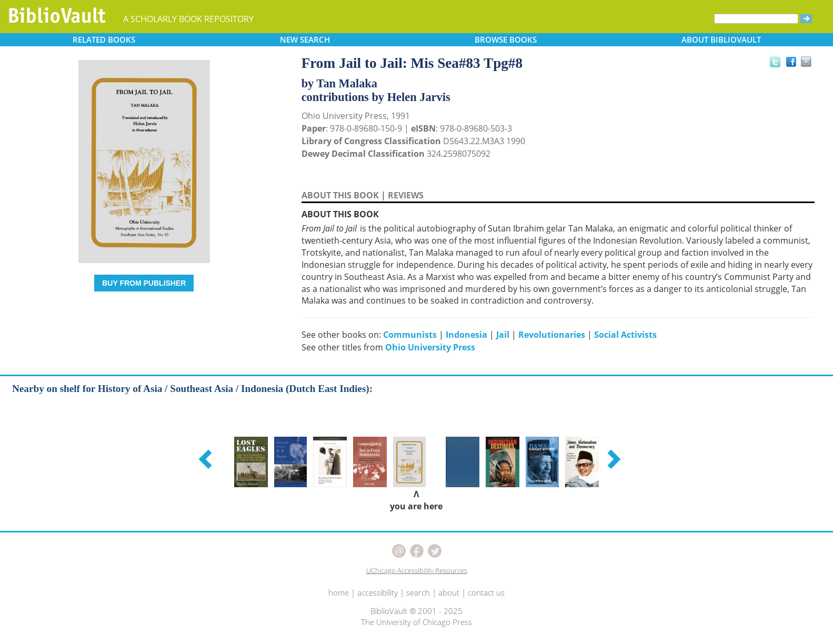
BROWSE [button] (506, 39)
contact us (486, 592)
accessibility (378, 592)
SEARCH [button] (305, 39)
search (418, 592)
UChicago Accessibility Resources (417, 570)
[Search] (756, 19)
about (449, 592)
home (339, 592)
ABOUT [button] (721, 39)
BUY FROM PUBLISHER (144, 283)
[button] (207, 459)
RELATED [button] (104, 39)
